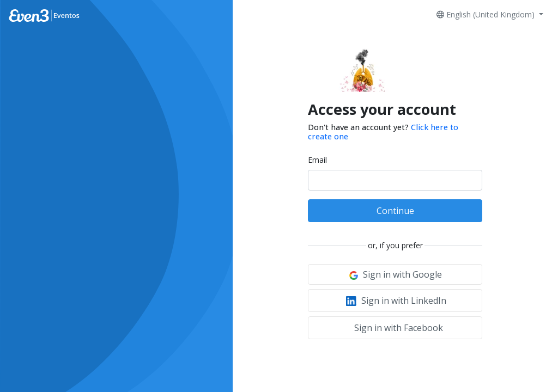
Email (317, 160)
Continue (395, 211)
